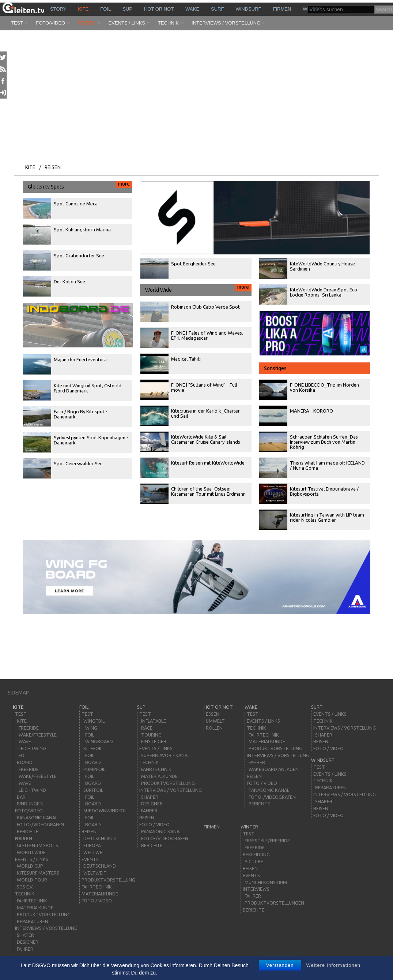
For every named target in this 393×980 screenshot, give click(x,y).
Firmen (282, 9)
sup (127, 9)
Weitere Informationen (333, 965)
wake (192, 9)
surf (217, 9)
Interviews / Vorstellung (226, 23)
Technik (168, 23)
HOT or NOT (159, 9)
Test (17, 23)
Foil (105, 9)
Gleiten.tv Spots (80, 185)
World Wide (198, 288)
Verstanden (280, 965)
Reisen (87, 23)
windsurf (248, 9)
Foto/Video (50, 23)
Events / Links (127, 23)
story (58, 9)
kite (83, 9)
